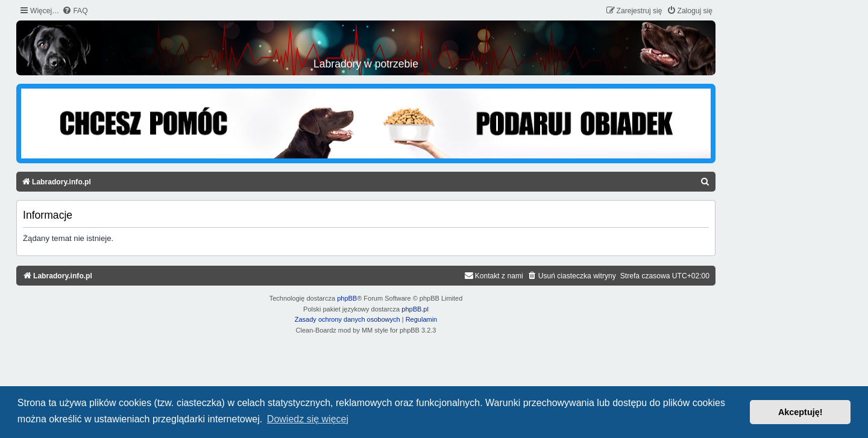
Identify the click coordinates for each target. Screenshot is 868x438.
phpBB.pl (415, 309)
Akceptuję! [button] (800, 412)
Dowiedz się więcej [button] (308, 419)
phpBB (347, 298)
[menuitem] (75, 11)
